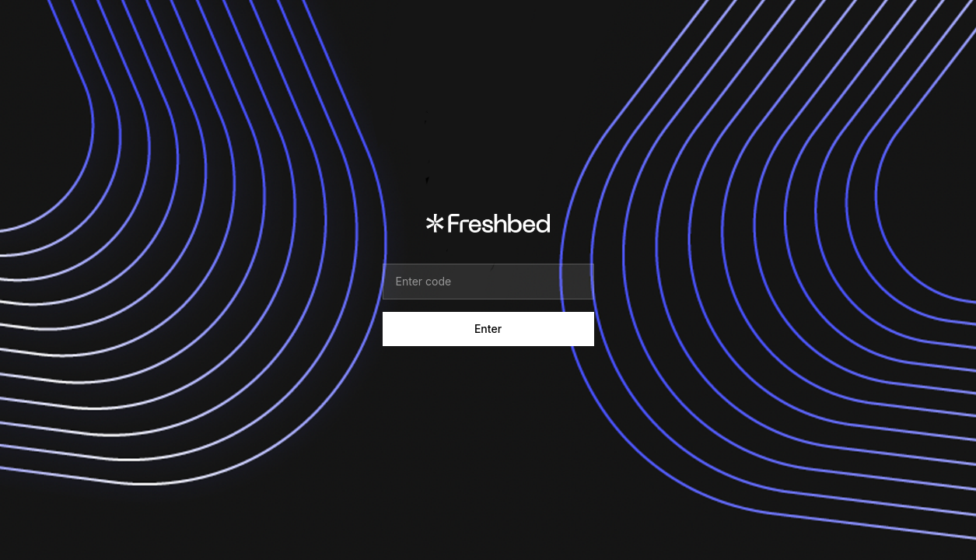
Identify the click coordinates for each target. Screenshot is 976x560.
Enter (488, 329)
